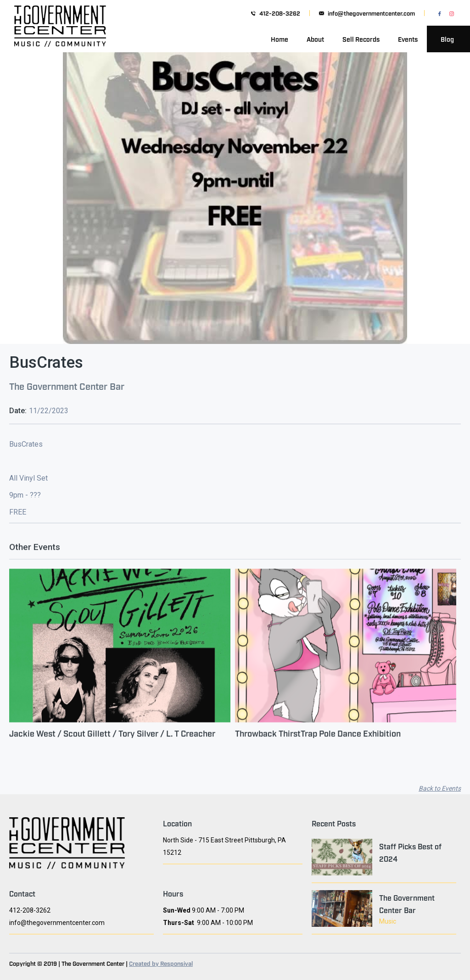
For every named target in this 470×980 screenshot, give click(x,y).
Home (280, 39)
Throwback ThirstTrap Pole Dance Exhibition (318, 739)
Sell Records (361, 39)
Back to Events (440, 788)
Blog (447, 39)
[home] (60, 39)
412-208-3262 (280, 13)
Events (408, 39)
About (315, 39)
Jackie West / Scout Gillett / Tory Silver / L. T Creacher (112, 739)
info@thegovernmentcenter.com (371, 13)
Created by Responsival (161, 963)
